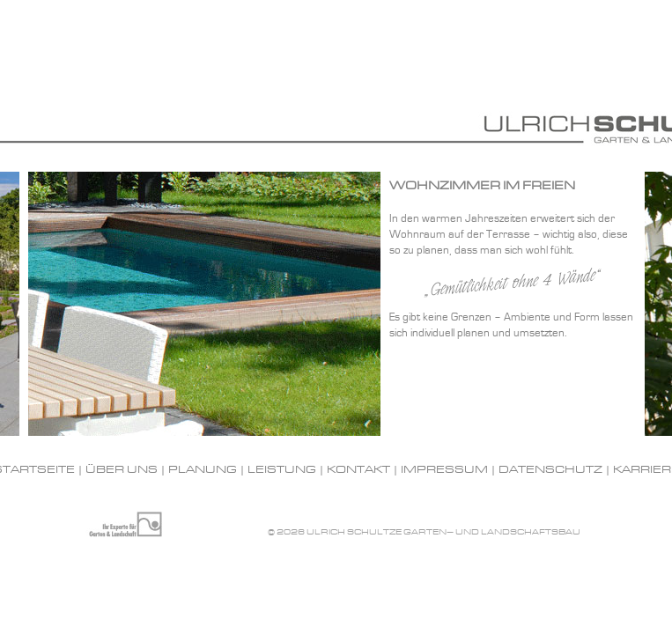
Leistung (282, 470)
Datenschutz (550, 470)
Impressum (444, 470)
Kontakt (358, 470)
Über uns (122, 470)
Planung (203, 470)
